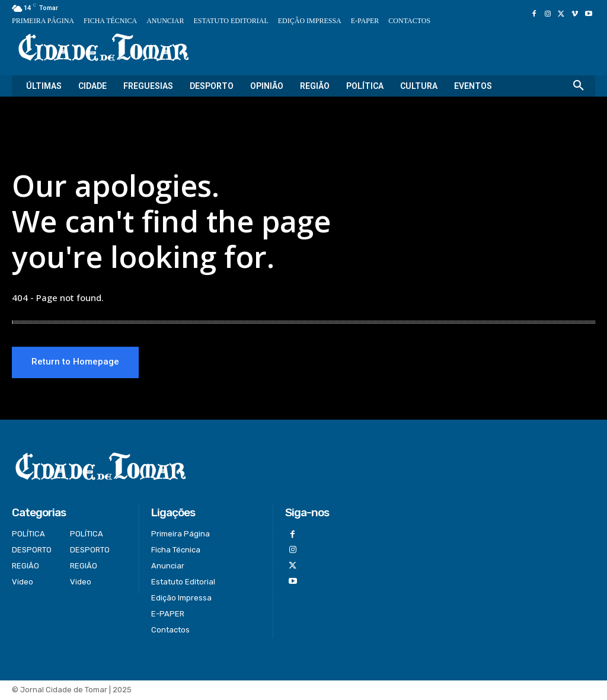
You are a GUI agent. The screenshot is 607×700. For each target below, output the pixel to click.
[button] (579, 86)
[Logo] (103, 48)
